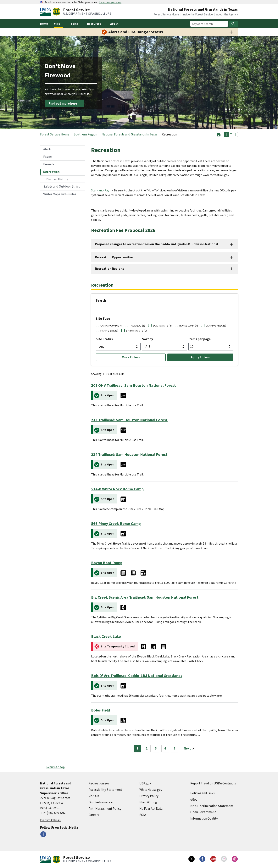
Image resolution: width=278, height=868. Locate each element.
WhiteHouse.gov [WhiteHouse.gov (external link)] (151, 790)
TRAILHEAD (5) (137, 326)
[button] (219, 134)
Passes (48, 157)
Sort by (148, 339)
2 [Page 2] (147, 748)
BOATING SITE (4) (162, 326)
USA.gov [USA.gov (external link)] (145, 783)
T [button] (226, 135)
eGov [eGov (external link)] (194, 799)
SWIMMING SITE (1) (136, 331)
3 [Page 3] (156, 748)
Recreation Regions (109, 269)
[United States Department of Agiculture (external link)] (47, 12)
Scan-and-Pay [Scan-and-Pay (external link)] (100, 190)
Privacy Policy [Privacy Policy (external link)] (149, 796)
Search (101, 300)
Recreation (51, 172)
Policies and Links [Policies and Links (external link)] (203, 793)
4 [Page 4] (165, 748)
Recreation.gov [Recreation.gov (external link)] (99, 783)
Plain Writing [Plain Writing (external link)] (148, 802)
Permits (49, 164)
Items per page (200, 339)
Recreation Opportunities (114, 257)
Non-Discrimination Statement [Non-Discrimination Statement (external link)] (212, 806)
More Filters (131, 357)
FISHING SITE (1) (109, 331)
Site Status (104, 339)
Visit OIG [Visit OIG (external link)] (94, 796)
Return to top (56, 767)
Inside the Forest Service (198, 14)
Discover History (57, 179)
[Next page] (190, 749)
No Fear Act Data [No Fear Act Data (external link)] (151, 809)
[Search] (233, 24)
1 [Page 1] (137, 748)
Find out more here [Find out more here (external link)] (63, 103)
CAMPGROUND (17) (111, 326)
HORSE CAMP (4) (189, 326)
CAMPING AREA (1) (216, 326)
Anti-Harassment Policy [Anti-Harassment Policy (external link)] (105, 809)
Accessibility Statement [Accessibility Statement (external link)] (105, 790)
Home (44, 24)
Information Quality (204, 818)
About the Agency (227, 14)
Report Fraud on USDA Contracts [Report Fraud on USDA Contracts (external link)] (213, 783)
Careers (94, 815)
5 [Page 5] (174, 748)
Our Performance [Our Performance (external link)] (101, 802)
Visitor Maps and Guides (60, 194)
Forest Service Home (166, 14)
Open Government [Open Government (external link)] (203, 812)
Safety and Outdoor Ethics (62, 186)
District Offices (50, 820)
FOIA (143, 815)
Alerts (47, 149)
